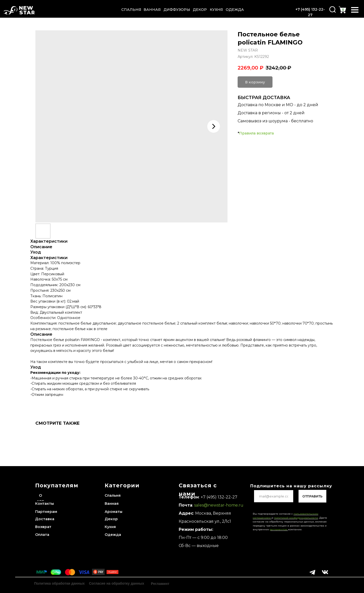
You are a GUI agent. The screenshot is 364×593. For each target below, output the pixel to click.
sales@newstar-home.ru (218, 505)
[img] (19, 10)
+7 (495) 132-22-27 (219, 497)
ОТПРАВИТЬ (312, 496)
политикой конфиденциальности (296, 518)
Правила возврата (256, 133)
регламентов (279, 529)
